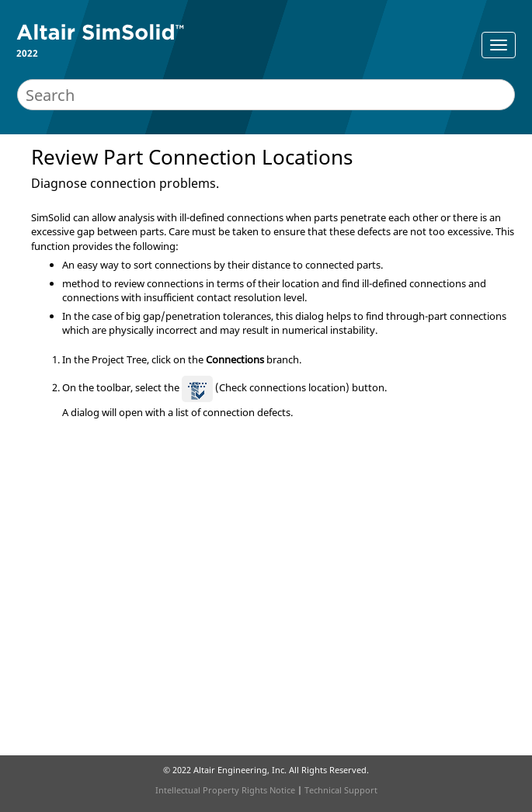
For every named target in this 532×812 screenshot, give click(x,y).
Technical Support (341, 790)
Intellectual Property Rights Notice (225, 790)
